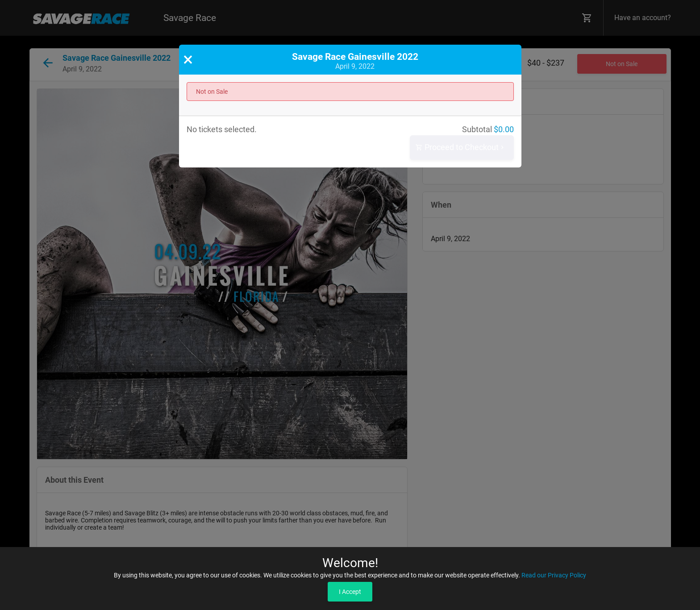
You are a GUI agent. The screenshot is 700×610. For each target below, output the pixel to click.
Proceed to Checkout (461, 148)
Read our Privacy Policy (554, 575)
